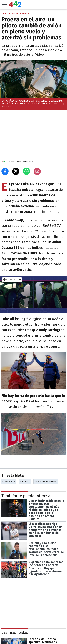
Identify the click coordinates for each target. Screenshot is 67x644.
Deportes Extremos (46, 481)
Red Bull (25, 481)
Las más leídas (15, 632)
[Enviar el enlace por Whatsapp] (26, 171)
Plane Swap (9, 481)
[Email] (37, 171)
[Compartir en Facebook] (5, 171)
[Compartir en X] (16, 171)
